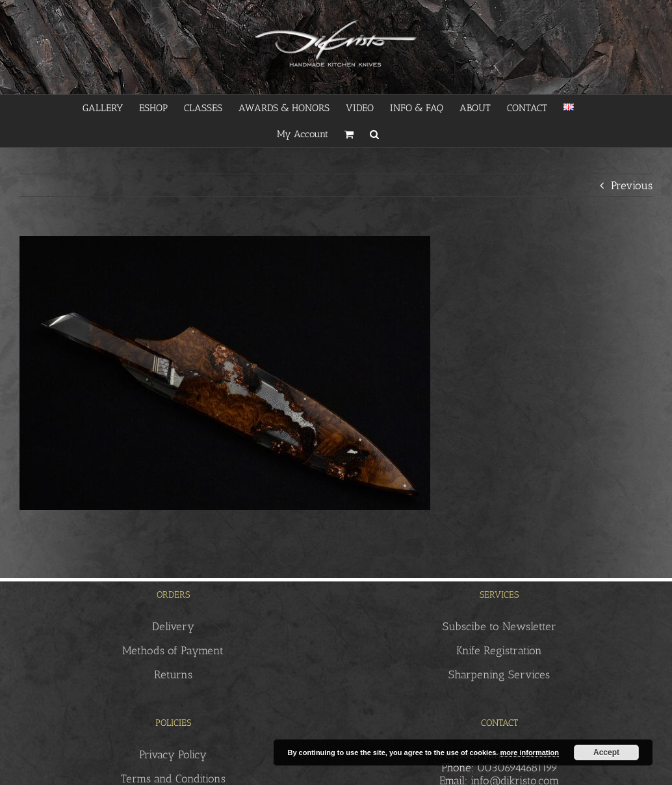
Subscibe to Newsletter (499, 626)
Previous (632, 185)
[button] (374, 134)
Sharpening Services (499, 674)
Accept (606, 752)
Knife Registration (499, 650)
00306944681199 (517, 767)
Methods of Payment (173, 650)
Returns (173, 674)
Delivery (173, 626)
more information (529, 752)
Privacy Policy (173, 754)
